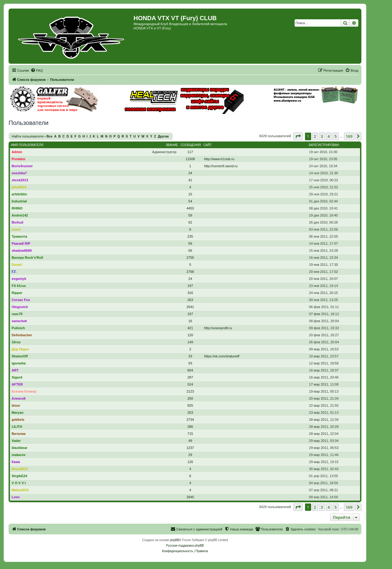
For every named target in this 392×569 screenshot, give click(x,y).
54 (190, 201)
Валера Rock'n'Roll (27, 258)
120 (190, 335)
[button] (298, 136)
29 (190, 455)
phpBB (175, 540)
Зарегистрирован (324, 145)
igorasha (19, 363)
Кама (16, 462)
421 (190, 328)
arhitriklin (19, 194)
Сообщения (191, 145)
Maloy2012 (20, 490)
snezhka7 (19, 173)
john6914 (19, 187)
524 (190, 384)
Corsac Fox (21, 300)
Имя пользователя (27, 145)
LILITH (17, 427)
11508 (190, 159)
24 (190, 173)
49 (190, 441)
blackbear (19, 448)
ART (15, 370)
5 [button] (335, 136)
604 (190, 370)
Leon (16, 497)
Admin (17, 152)
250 (190, 398)
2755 (190, 258)
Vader (16, 441)
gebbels (18, 420)
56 (190, 251)
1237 (190, 448)
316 (190, 293)
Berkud (17, 222)
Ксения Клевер (24, 391)
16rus (16, 342)
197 (190, 286)
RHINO (17, 208)
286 (190, 427)
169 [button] (349, 136)
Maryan (18, 413)
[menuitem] (37, 70)
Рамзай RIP (21, 243)
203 (190, 413)
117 (190, 152)
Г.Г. (14, 272)
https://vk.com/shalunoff (222, 356)
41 (190, 180)
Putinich (18, 328)
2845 (190, 497)
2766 (190, 272)
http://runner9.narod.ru (221, 166)
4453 (190, 208)
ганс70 (17, 314)
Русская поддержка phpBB (185, 546)
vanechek (19, 321)
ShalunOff (20, 356)
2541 (190, 307)
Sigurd (17, 377)
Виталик (19, 434)
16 (190, 321)
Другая (163, 136)
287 (190, 377)
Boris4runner (22, 166)
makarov (19, 455)
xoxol (16, 229)
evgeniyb (19, 279)
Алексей (19, 398)
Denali (17, 265)
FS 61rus (19, 286)
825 (190, 405)
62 (190, 222)
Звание (172, 145)
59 (190, 215)
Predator (19, 159)
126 (190, 462)
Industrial (19, 201)
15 (190, 194)
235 (190, 236)
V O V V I (19, 483)
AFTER (17, 384)
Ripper (17, 293)
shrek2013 (20, 180)
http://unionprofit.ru (218, 328)
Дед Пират (20, 349)
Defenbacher (22, 335)
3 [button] (322, 136)
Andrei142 (20, 215)
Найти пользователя (28, 136)
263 (190, 300)
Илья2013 (20, 469)
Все (49, 136)
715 (190, 434)
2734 (190, 420)
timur (16, 405)
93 (190, 363)
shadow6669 (22, 251)
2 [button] (315, 136)
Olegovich (20, 307)
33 (190, 356)
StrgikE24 (19, 476)
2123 (190, 391)
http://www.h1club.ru (219, 159)
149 (190, 342)
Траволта (19, 236)
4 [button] (329, 136)
